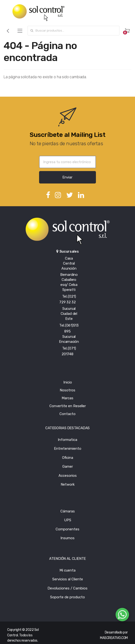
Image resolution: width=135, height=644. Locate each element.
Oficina (68, 458)
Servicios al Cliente (68, 579)
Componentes (67, 529)
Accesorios (68, 476)
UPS (68, 520)
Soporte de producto (67, 597)
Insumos (67, 538)
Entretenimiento (68, 449)
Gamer (68, 466)
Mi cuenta (67, 570)
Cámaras (68, 511)
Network (68, 484)
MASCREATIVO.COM (114, 638)
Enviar (67, 177)
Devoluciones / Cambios (67, 588)
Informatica (67, 440)
